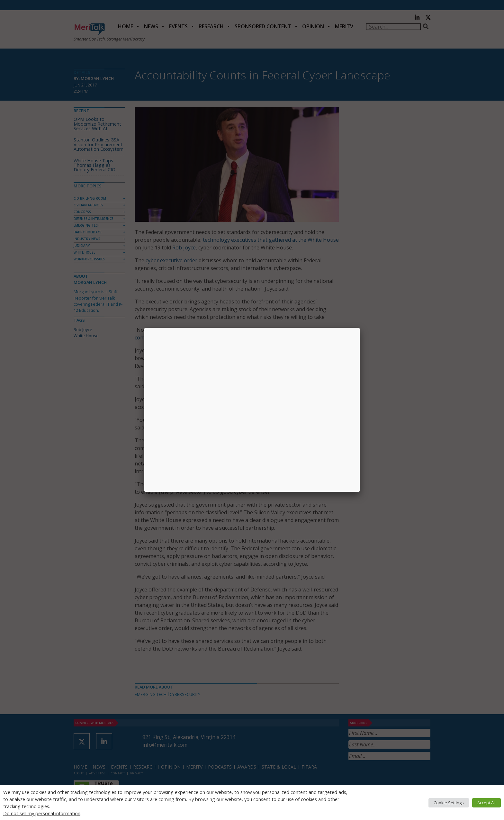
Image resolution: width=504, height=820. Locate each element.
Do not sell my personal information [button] (42, 813)
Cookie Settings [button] (449, 803)
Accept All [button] (486, 803)
